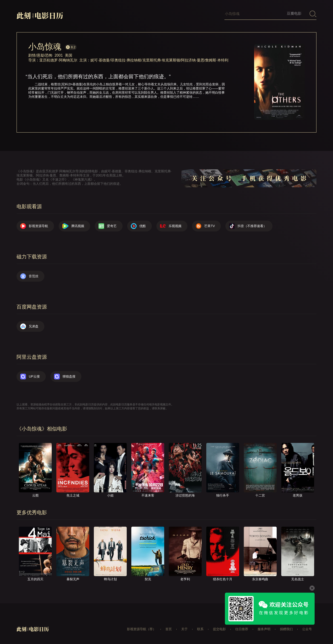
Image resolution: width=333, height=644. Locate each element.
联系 (200, 629)
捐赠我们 (286, 629)
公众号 (307, 629)
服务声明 (264, 629)
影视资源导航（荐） (141, 629)
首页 (169, 629)
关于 (184, 629)
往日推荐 (242, 629)
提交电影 (219, 629)
